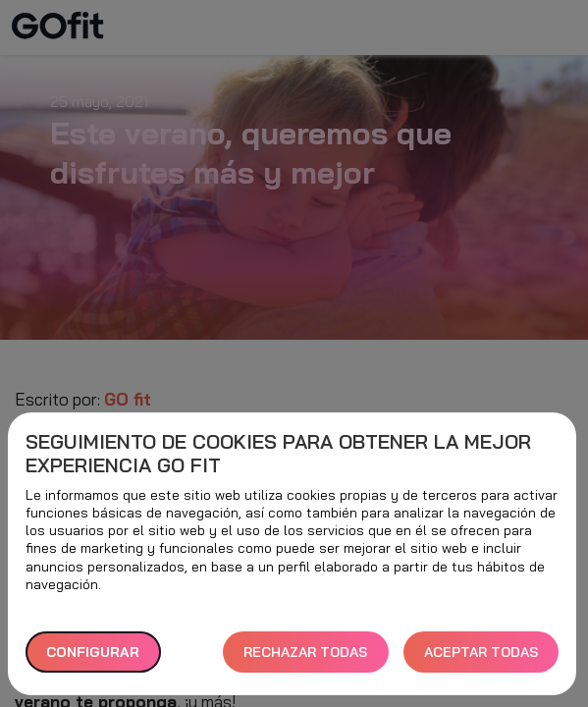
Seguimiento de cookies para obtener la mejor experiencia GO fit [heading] (278, 454)
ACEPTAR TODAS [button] (481, 652)
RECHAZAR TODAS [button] (305, 652)
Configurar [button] (93, 652)
